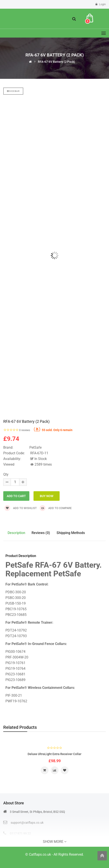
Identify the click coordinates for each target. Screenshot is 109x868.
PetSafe (35, 447)
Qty (6, 474)
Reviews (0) (41, 533)
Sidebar (13, 91)
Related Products (20, 727)
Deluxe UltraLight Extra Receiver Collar (54, 754)
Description (16, 533)
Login (102, 4)
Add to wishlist (21, 508)
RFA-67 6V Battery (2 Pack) (56, 62)
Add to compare (56, 508)
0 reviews (25, 430)
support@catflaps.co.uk (27, 823)
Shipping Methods (71, 533)
